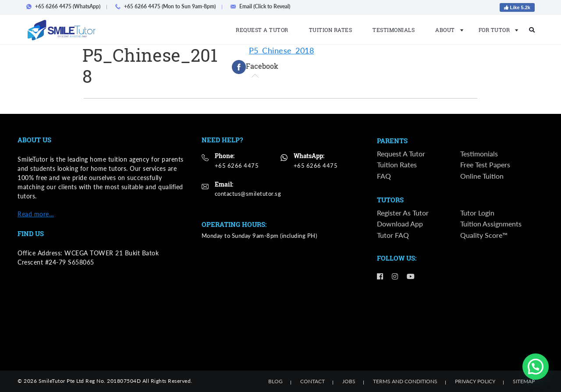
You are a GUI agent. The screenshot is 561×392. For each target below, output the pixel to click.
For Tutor (496, 30)
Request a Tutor (262, 30)
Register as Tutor (403, 214)
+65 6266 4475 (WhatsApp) (66, 6)
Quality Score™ (484, 236)
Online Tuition (482, 176)
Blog (275, 381)
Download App (400, 225)
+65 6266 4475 (237, 165)
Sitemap (524, 381)
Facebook (255, 67)
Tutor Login (477, 214)
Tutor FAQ (393, 236)
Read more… (36, 214)
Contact (312, 381)
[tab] (255, 67)
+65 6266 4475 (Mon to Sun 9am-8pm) (168, 6)
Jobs (349, 381)
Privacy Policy (475, 381)
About (447, 30)
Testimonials (394, 30)
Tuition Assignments (491, 225)
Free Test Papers (485, 165)
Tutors (390, 201)
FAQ (384, 176)
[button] (536, 367)
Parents (392, 141)
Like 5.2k (517, 7)
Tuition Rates (331, 30)
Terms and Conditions (405, 381)
